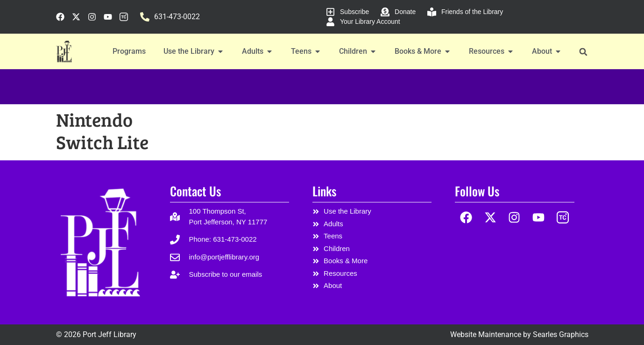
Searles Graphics (561, 334)
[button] (584, 52)
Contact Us (195, 191)
